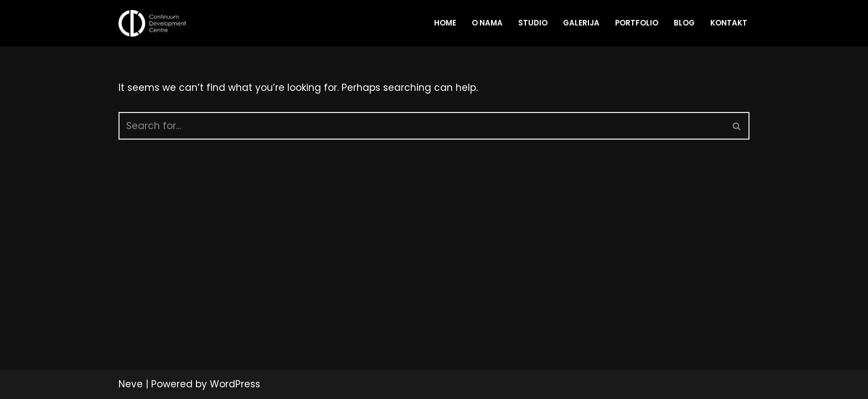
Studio (533, 23)
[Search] (422, 126)
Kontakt (729, 23)
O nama (487, 23)
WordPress (235, 384)
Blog (684, 23)
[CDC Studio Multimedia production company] (155, 23)
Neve (131, 384)
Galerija (581, 23)
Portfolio (637, 23)
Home (445, 23)
